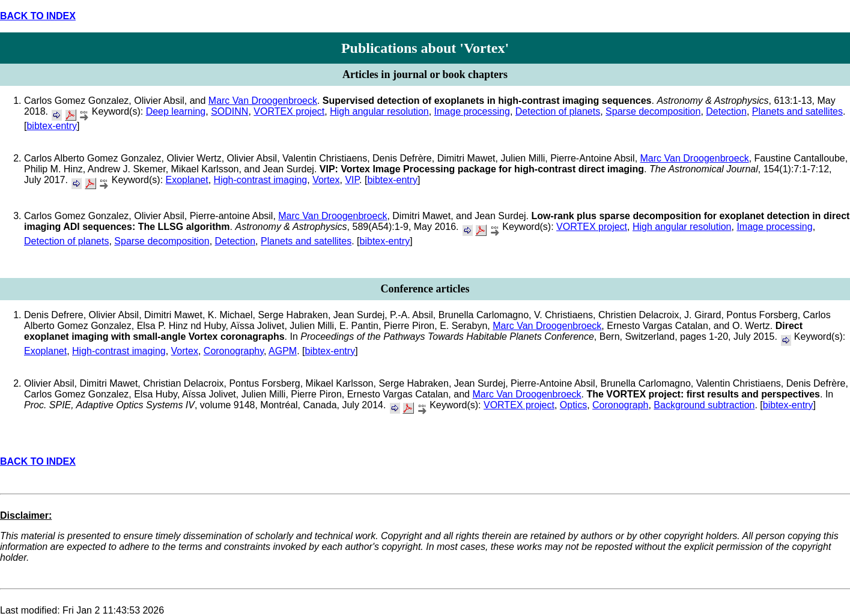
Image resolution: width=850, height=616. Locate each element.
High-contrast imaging (261, 180)
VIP (352, 180)
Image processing (472, 111)
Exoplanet (187, 180)
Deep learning (176, 111)
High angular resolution (379, 111)
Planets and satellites (797, 111)
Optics (573, 405)
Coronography (234, 351)
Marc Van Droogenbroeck (263, 101)
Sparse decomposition (653, 111)
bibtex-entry (52, 126)
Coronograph (620, 405)
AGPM (283, 351)
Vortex (326, 180)
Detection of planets (558, 111)
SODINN (229, 111)
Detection (726, 111)
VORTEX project (289, 111)
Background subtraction (704, 405)
